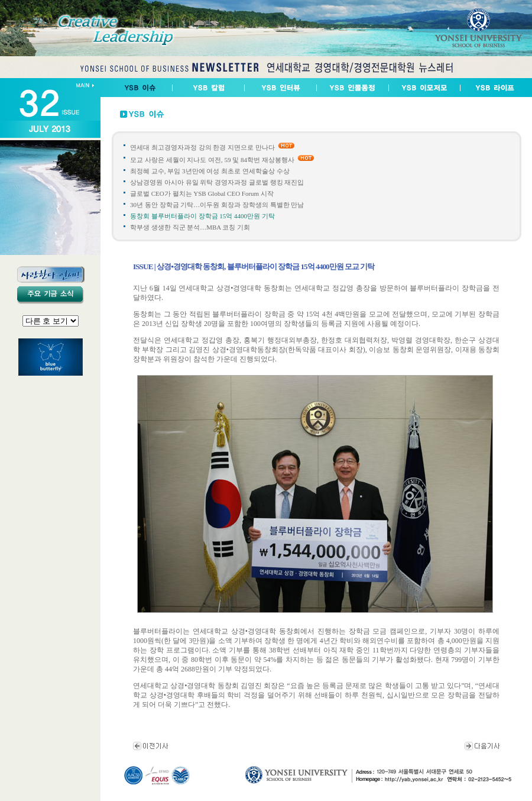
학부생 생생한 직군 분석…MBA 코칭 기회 (190, 227)
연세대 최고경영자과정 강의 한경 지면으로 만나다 (202, 147)
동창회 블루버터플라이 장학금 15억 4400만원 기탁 (202, 216)
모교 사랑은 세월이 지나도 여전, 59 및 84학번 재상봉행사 (212, 160)
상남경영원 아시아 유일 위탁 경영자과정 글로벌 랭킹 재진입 (217, 182)
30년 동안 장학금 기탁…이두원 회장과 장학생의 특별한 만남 (217, 205)
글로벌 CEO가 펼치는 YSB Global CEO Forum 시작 (202, 193)
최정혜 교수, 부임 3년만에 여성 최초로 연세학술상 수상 (210, 171)
